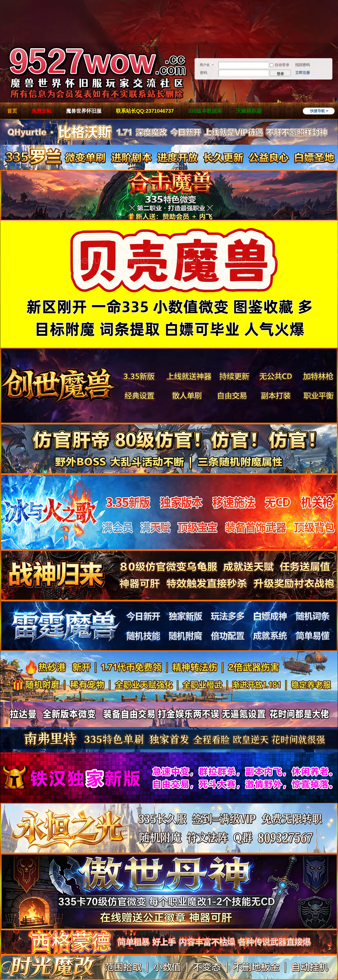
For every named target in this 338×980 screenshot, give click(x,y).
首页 (12, 111)
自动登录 (280, 65)
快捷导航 (317, 111)
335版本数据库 (205, 111)
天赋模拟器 (249, 111)
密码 (204, 73)
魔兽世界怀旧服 (84, 111)
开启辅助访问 (336, 29)
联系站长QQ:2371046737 (145, 111)
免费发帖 (42, 111)
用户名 (205, 65)
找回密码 (303, 65)
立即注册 (303, 73)
